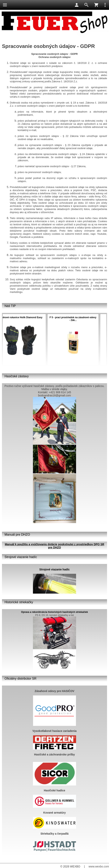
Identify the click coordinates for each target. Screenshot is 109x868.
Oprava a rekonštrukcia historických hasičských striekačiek (55, 612)
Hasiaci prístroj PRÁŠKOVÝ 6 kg (65, 317)
